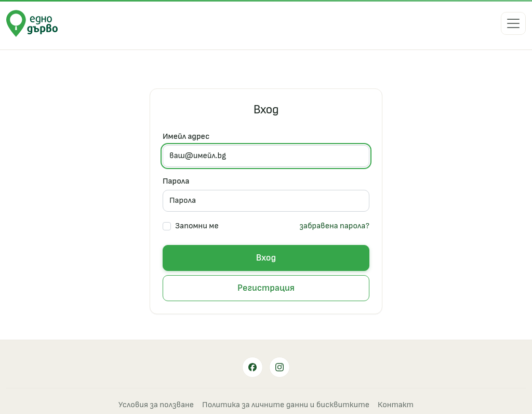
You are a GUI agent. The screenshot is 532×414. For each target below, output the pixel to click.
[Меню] (513, 23)
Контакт (396, 405)
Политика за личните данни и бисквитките (286, 405)
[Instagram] (280, 367)
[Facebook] (252, 367)
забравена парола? (334, 226)
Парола (176, 181)
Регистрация (266, 288)
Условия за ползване (156, 405)
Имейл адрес (186, 137)
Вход (266, 258)
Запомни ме (197, 226)
